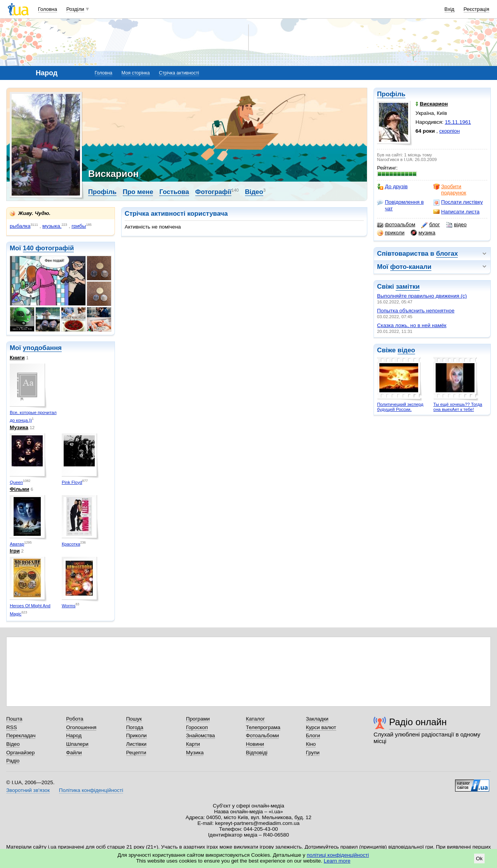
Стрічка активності (179, 73)
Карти (193, 744)
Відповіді (257, 753)
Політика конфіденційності (91, 790)
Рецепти (136, 753)
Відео (254, 192)
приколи (391, 233)
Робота (75, 719)
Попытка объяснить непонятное (416, 311)
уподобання (42, 348)
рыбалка (20, 226)
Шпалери (77, 744)
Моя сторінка (136, 73)
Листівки (136, 744)
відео (456, 225)
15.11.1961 (458, 122)
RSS (12, 727)
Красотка (71, 544)
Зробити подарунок (450, 190)
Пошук (134, 719)
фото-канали (411, 267)
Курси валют (321, 727)
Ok (479, 858)
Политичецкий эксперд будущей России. (400, 407)
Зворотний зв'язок (28, 790)
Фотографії (213, 192)
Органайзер (20, 753)
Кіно (311, 744)
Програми (198, 719)
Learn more (337, 861)
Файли (74, 753)
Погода (135, 727)
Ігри (15, 551)
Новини (255, 744)
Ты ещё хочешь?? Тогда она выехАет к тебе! (458, 407)
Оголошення (81, 727)
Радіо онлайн (418, 722)
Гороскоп (197, 727)
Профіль (391, 94)
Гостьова (174, 192)
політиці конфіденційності (338, 855)
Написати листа (456, 212)
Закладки (317, 719)
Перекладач (21, 735)
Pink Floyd (72, 482)
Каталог (255, 719)
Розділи (75, 9)
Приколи (136, 735)
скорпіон (449, 131)
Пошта (14, 719)
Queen (16, 482)
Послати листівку (458, 202)
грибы (79, 226)
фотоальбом (396, 225)
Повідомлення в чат (400, 205)
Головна (48, 9)
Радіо (13, 761)
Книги (17, 358)
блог (430, 225)
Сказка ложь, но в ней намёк (412, 325)
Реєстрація (476, 9)
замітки (408, 287)
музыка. (52, 226)
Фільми (19, 489)
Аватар (17, 544)
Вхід (450, 9)
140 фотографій (49, 248)
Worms (69, 606)
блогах (447, 254)
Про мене (138, 192)
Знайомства (201, 735)
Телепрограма (263, 727)
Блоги (313, 735)
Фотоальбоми (262, 735)
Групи (313, 753)
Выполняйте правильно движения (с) (422, 296)
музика (423, 233)
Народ (74, 735)
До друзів (392, 187)
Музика (19, 427)
